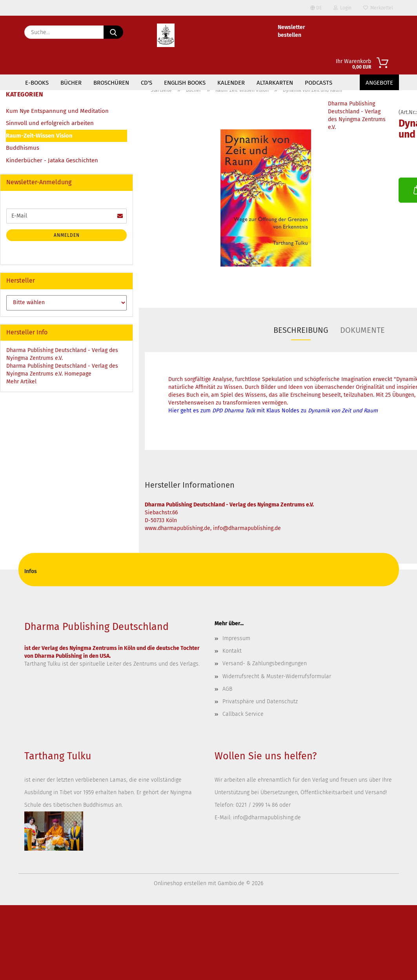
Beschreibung (301, 330)
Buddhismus (23, 148)
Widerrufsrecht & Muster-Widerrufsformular (277, 676)
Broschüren (111, 83)
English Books (185, 83)
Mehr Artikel (21, 382)
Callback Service (243, 714)
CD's (147, 83)
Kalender (231, 83)
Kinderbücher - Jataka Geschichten (52, 160)
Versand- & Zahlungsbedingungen (265, 663)
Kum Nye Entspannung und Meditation (57, 111)
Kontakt (232, 651)
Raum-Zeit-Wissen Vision (39, 136)
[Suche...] (113, 32)
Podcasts (319, 83)
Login (342, 8)
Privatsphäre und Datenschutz (260, 701)
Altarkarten (275, 83)
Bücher (71, 83)
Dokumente (362, 330)
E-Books (37, 83)
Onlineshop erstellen (180, 883)
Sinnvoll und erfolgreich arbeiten (50, 123)
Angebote (379, 83)
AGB (227, 689)
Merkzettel (378, 8)
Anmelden (67, 235)
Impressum (236, 638)
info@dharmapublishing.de (267, 818)
